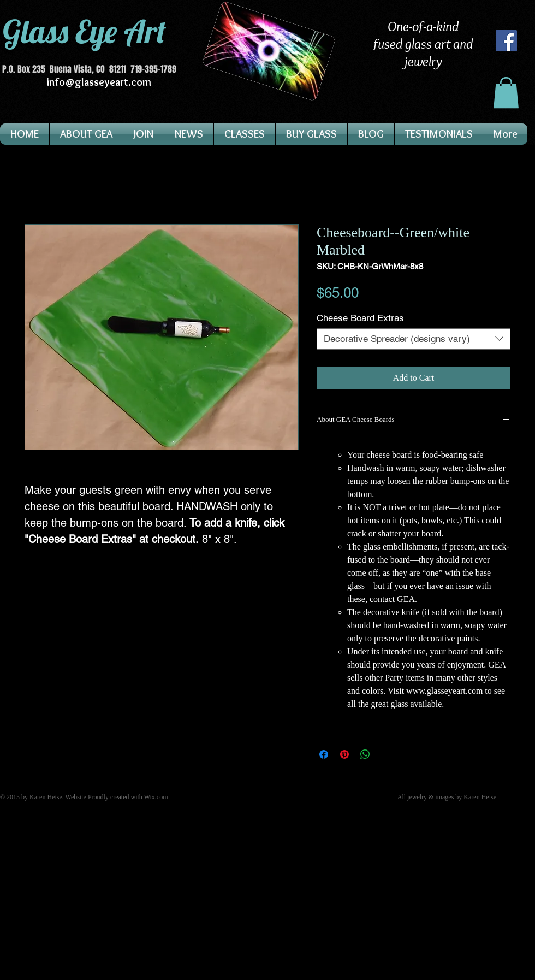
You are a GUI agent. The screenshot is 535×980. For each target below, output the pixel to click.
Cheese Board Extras (360, 318)
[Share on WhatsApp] (365, 754)
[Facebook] (506, 41)
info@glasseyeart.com (99, 82)
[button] (506, 93)
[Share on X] (386, 754)
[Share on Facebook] (324, 754)
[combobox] (414, 339)
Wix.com (156, 797)
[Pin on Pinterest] (344, 754)
